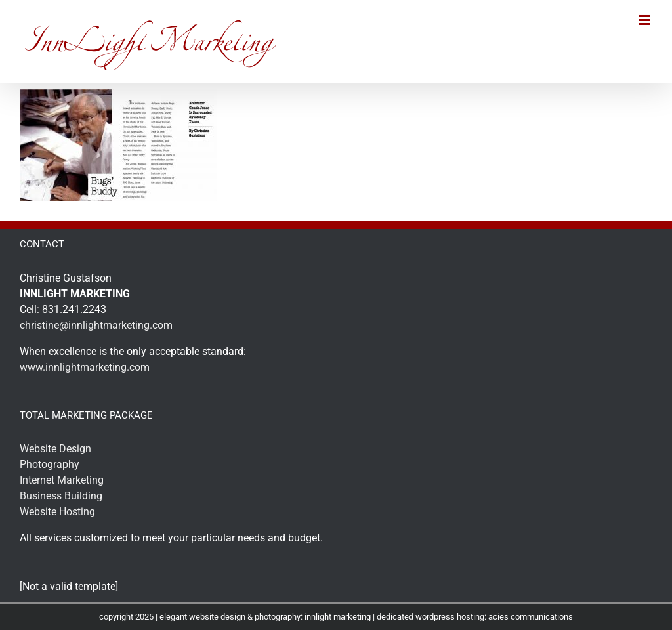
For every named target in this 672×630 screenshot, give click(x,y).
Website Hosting (57, 512)
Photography (50, 464)
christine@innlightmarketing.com (96, 325)
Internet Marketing (62, 480)
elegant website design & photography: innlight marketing (265, 617)
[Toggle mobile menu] (645, 20)
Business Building (61, 496)
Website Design (55, 449)
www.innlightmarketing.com (85, 367)
